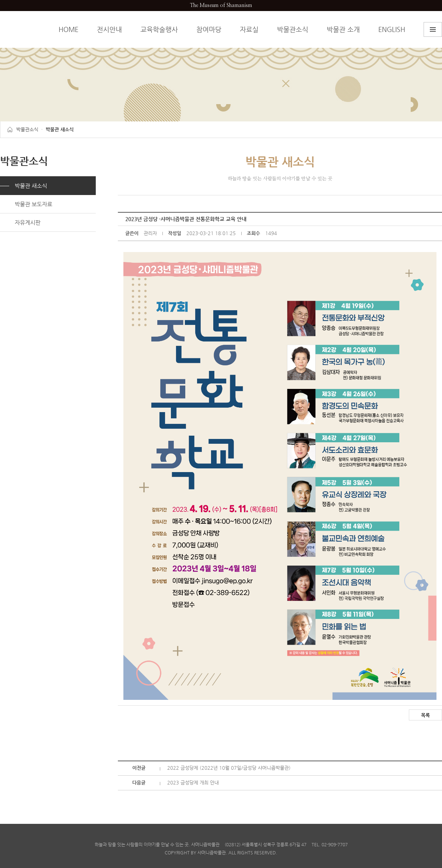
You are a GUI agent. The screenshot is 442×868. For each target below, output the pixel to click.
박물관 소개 (343, 29)
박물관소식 (293, 29)
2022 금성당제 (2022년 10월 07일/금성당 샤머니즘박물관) (229, 768)
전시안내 (109, 29)
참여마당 (209, 29)
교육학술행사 (159, 29)
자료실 (249, 29)
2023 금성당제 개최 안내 (193, 782)
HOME (69, 29)
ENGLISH (392, 29)
